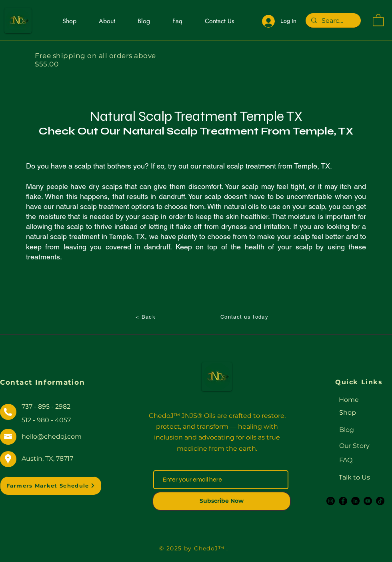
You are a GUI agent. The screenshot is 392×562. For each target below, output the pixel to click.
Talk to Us (354, 477)
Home (349, 400)
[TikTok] (380, 501)
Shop (348, 412)
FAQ (346, 460)
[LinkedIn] (355, 501)
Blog (347, 430)
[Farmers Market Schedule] (51, 486)
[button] (378, 20)
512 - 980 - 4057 (46, 420)
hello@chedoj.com (52, 437)
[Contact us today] (245, 317)
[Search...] (333, 21)
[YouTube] (368, 501)
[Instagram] (331, 501)
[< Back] (146, 317)
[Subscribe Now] (222, 501)
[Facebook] (343, 501)
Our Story (354, 446)
